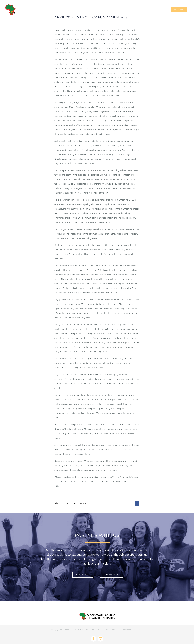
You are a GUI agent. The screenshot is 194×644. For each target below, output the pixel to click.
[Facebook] (137, 503)
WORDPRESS (139, 630)
